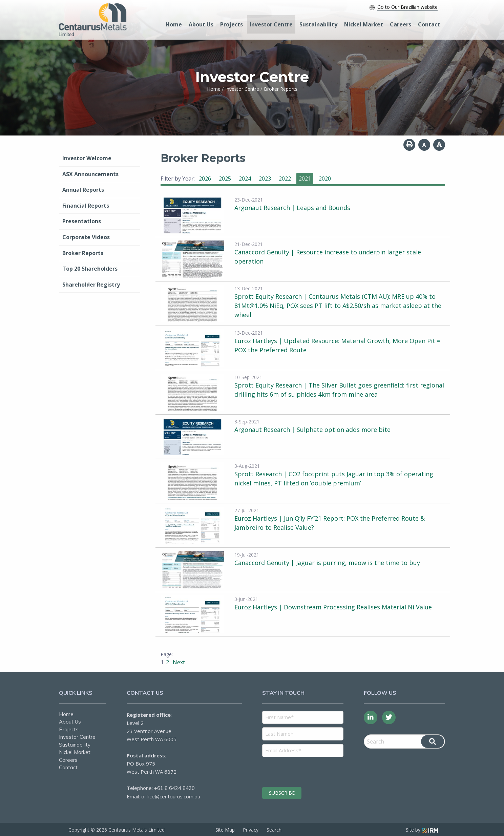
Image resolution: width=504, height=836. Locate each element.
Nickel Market (364, 24)
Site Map (225, 830)
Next (178, 662)
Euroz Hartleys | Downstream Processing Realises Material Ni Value (333, 607)
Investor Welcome (87, 158)
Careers (401, 24)
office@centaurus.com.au (171, 797)
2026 (205, 179)
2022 (285, 179)
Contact (429, 24)
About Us (201, 24)
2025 (225, 179)
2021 (305, 179)
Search (274, 830)
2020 (325, 179)
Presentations (82, 221)
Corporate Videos (86, 237)
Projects (232, 24)
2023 (265, 179)
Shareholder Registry (91, 285)
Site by (422, 830)
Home (174, 24)
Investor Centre (271, 24)
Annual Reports (83, 190)
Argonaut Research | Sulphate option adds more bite (312, 430)
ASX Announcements (90, 174)
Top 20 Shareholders (90, 269)
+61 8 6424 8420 (174, 788)
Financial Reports (86, 206)
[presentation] (303, 771)
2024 (245, 179)
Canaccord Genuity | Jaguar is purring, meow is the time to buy (327, 563)
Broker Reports (83, 253)
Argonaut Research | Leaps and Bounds (292, 208)
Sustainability (318, 24)
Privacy (251, 830)
